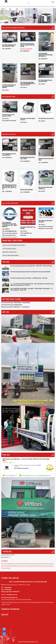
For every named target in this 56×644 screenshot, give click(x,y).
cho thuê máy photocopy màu (13, 566)
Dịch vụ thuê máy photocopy (30, 566)
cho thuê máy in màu (45, 566)
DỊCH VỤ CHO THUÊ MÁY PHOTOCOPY (13, 28)
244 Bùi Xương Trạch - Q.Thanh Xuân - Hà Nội (18, 585)
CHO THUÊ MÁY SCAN (9, 97)
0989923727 (16, 592)
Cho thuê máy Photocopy (23, 564)
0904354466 (8, 590)
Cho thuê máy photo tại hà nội (39, 564)
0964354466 (8, 588)
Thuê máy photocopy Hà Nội (23, 600)
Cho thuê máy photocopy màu (9, 598)
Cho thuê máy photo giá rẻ (8, 600)
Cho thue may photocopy (8, 564)
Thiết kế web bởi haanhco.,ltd (28, 642)
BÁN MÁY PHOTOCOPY (9, 134)
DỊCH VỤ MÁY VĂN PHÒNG (10, 203)
